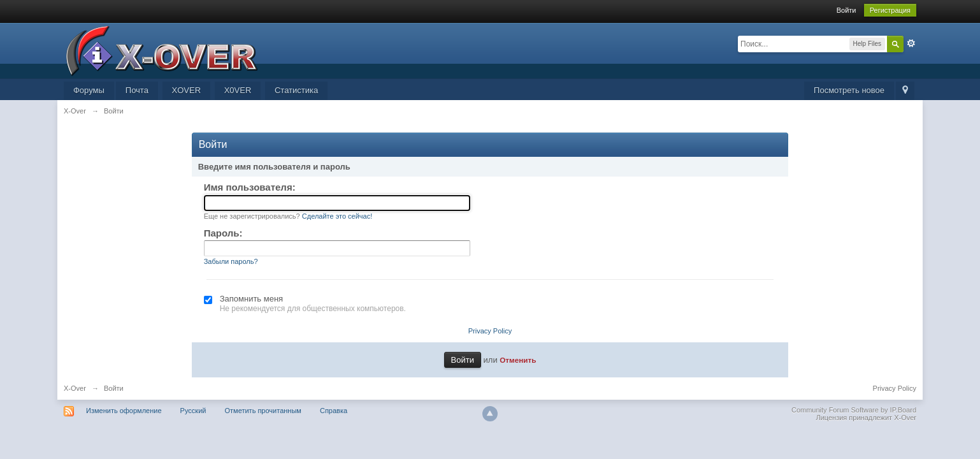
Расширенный (911, 43)
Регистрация (890, 10)
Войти (847, 10)
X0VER (238, 90)
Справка (334, 411)
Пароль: (223, 233)
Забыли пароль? (231, 261)
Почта (137, 90)
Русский (193, 411)
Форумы (89, 90)
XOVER (187, 90)
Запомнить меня (251, 299)
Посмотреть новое (849, 90)
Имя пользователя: (250, 187)
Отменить (518, 360)
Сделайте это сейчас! (337, 216)
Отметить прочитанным (263, 411)
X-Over (75, 388)
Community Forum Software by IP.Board (854, 410)
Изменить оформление (124, 411)
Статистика (296, 90)
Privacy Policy (490, 331)
